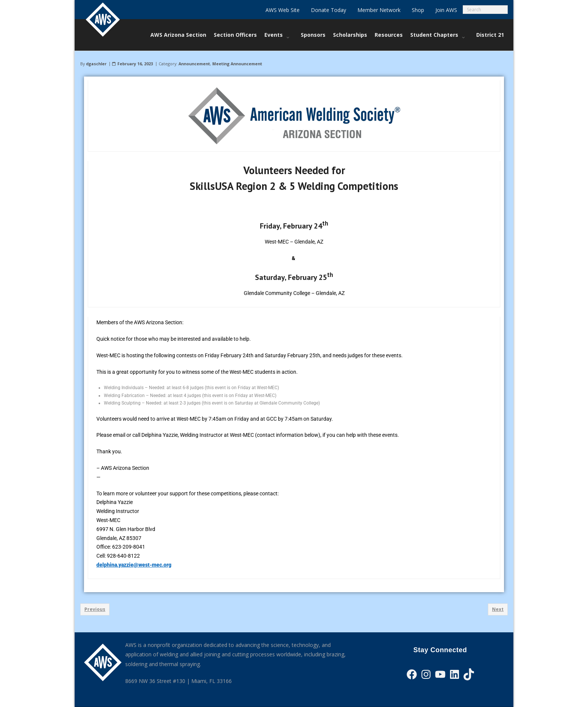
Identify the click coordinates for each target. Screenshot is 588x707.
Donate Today (328, 10)
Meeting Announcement (237, 64)
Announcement (194, 64)
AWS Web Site (283, 10)
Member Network (379, 10)
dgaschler (96, 64)
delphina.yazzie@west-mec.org (134, 565)
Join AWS (446, 10)
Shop (418, 10)
